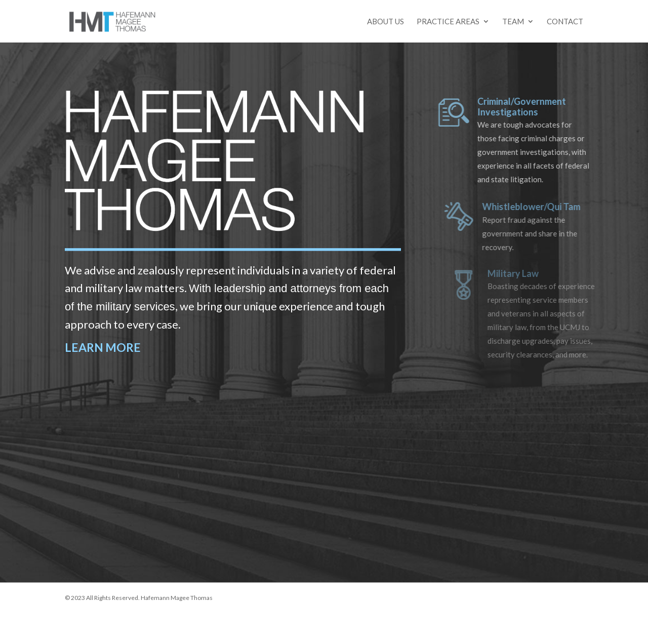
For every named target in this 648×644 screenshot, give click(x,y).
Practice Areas (448, 22)
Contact (565, 22)
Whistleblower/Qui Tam (539, 207)
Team (513, 22)
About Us (386, 22)
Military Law (520, 273)
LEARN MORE (103, 347)
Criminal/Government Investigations (529, 107)
